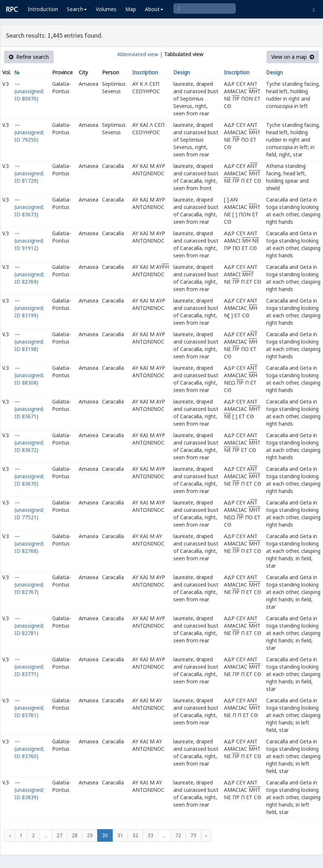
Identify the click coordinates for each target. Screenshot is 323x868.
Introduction (43, 9)
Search (77, 9)
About (154, 9)
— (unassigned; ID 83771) (29, 667)
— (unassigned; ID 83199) (29, 308)
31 (120, 835)
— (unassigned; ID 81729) (29, 173)
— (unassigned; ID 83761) (29, 708)
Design (182, 72)
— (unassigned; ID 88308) (29, 375)
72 (178, 835)
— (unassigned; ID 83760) (29, 749)
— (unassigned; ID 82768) (29, 543)
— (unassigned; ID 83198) (29, 342)
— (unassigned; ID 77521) (29, 510)
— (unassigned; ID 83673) (29, 207)
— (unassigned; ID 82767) (29, 585)
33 (150, 835)
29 (90, 835)
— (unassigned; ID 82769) (29, 274)
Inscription (145, 72)
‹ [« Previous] (10, 835)
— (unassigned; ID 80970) (29, 91)
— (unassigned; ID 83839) (29, 790)
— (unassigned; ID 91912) (29, 241)
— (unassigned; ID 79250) (29, 132)
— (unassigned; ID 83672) (29, 443)
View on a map (293, 57)
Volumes (106, 9)
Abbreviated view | (140, 54)
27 (59, 835)
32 (135, 835)
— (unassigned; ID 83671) (29, 409)
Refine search (29, 57)
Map (131, 9)
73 (193, 835)
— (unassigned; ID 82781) (29, 626)
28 (75, 835)
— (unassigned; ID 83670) (29, 476)
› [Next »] (206, 835)
